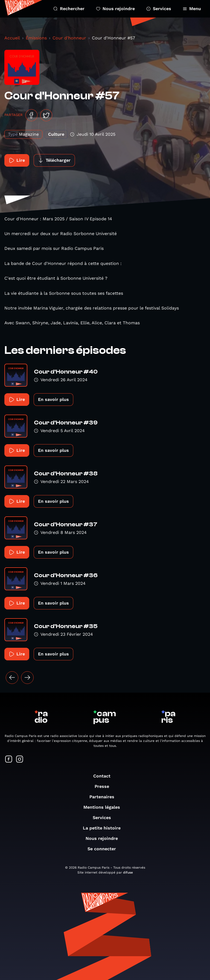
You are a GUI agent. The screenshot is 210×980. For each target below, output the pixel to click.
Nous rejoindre (115, 9)
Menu (192, 9)
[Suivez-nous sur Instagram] (20, 760)
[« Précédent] (12, 678)
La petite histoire (104, 828)
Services (159, 9)
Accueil (12, 38)
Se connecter (104, 849)
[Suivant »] (27, 678)
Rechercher (69, 9)
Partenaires (105, 797)
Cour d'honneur (69, 38)
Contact (105, 776)
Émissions (36, 38)
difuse (128, 872)
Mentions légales (104, 807)
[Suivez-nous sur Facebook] (9, 760)
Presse (105, 786)
